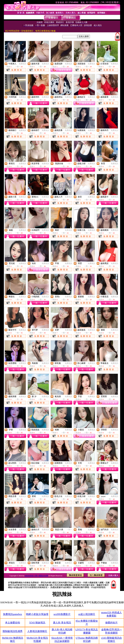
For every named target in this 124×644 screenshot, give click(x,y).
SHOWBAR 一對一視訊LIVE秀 (36, 576)
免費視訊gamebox (12, 614)
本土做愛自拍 (13, 623)
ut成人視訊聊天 (87, 614)
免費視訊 (22, 64)
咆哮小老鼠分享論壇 (37, 614)
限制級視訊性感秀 (13, 631)
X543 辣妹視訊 (37, 623)
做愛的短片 (111, 623)
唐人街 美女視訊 (62, 623)
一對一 (69, 164)
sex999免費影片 (62, 614)
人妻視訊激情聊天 (37, 631)
